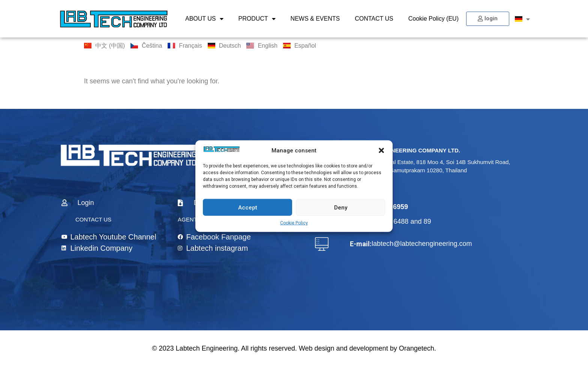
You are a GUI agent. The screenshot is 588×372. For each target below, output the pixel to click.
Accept (248, 207)
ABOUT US (204, 19)
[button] (381, 151)
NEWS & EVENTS (315, 19)
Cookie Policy (294, 223)
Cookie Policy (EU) (433, 19)
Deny (341, 207)
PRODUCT (257, 19)
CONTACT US (374, 19)
